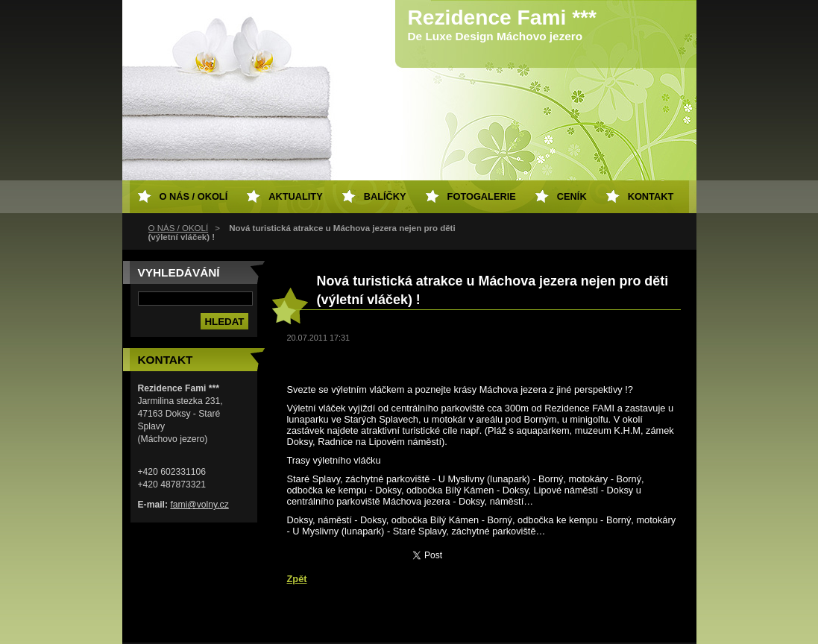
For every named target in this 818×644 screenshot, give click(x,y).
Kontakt (651, 196)
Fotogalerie (482, 196)
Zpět (297, 579)
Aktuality (296, 196)
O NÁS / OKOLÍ (179, 228)
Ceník (572, 196)
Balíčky (385, 196)
